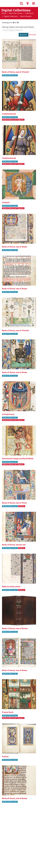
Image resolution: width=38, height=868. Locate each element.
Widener (22, 506)
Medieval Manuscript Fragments (13, 120)
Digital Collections (11, 16)
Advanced (32, 35)
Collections (29, 13)
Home (4, 13)
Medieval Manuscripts (10, 75)
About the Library (16, 13)
